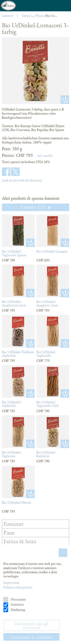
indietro (8, 16)
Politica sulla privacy (18, 587)
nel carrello (45, 156)
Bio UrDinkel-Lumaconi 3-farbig (52, 16)
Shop (26, 16)
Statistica (17, 604)
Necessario (18, 599)
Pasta (40, 16)
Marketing (18, 610)
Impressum (11, 583)
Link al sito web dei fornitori (22, 180)
